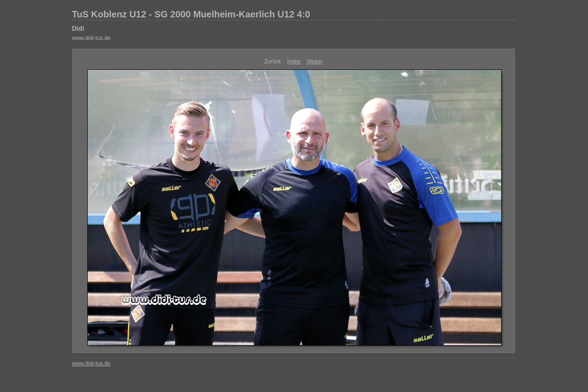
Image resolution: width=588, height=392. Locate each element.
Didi (78, 28)
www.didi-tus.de (91, 38)
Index (294, 62)
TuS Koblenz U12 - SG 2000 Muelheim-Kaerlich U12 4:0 (191, 14)
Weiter (315, 62)
